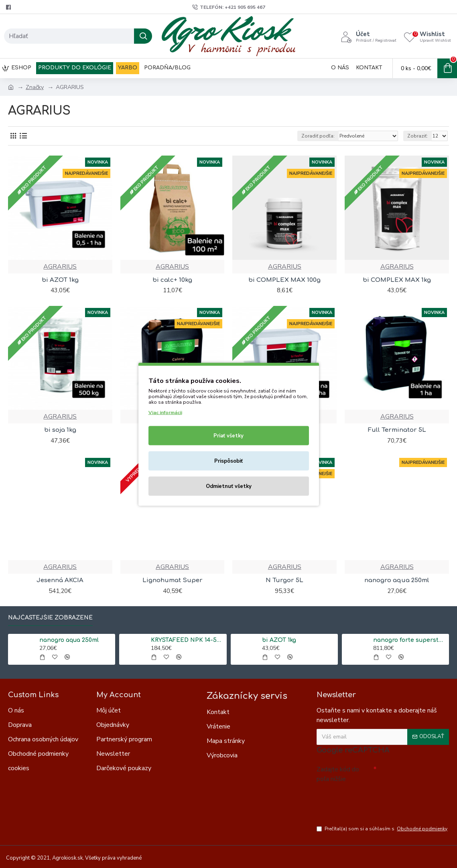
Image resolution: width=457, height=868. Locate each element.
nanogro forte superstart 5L (410, 640)
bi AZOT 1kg (60, 280)
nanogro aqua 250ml (397, 580)
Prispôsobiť (228, 461)
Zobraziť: (417, 136)
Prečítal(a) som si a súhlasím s (383, 829)
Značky (35, 87)
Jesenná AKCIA (60, 580)
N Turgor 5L (284, 580)
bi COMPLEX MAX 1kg (397, 280)
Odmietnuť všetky (229, 486)
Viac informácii (165, 412)
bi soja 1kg (60, 430)
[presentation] (373, 800)
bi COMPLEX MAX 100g (284, 280)
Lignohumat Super (173, 580)
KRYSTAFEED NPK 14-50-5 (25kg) (187, 640)
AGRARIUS (60, 267)
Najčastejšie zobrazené (50, 618)
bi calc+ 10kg (172, 280)
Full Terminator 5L (397, 430)
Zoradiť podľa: (318, 136)
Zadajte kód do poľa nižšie (338, 774)
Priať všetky (228, 435)
